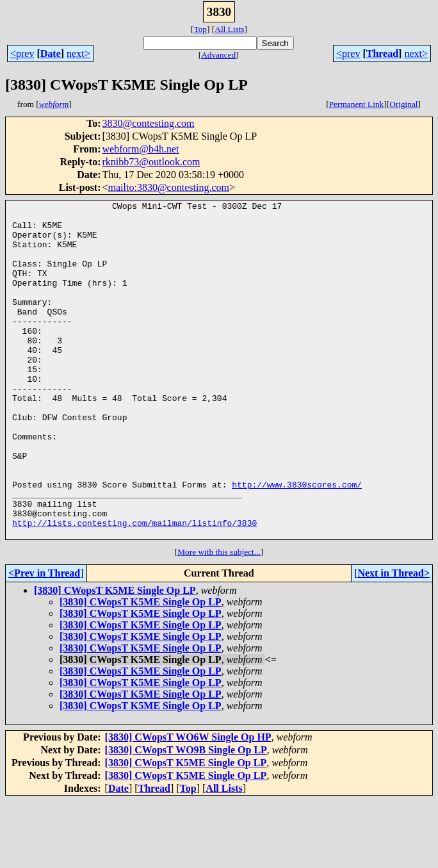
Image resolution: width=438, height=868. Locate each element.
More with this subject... (219, 619)
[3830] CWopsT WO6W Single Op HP (188, 804)
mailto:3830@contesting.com (169, 187)
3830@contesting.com (149, 123)
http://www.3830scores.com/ (297, 542)
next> (78, 53)
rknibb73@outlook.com (151, 162)
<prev (22, 53)
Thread (382, 53)
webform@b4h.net (141, 149)
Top (200, 29)
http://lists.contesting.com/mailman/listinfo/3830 (134, 588)
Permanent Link (357, 104)
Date (51, 53)
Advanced (218, 55)
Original (403, 104)
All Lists (229, 29)
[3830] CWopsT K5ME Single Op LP (115, 658)
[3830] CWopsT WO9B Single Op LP (186, 817)
